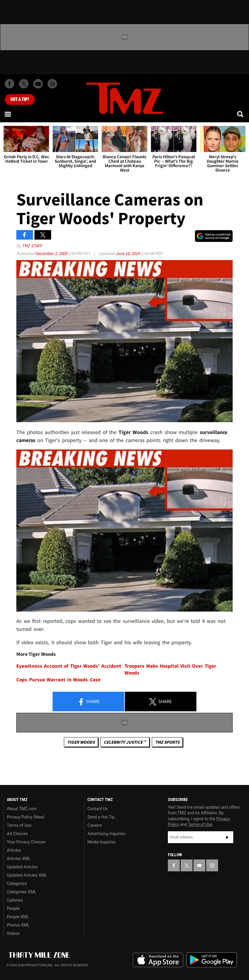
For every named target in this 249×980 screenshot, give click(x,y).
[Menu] (8, 114)
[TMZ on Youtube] (38, 84)
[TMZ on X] (24, 84)
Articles (14, 850)
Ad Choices (17, 834)
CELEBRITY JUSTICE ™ (125, 742)
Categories (17, 884)
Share (89, 702)
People (13, 908)
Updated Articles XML (27, 875)
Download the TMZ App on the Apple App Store (158, 960)
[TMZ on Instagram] (52, 84)
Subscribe (227, 837)
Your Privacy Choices (26, 842)
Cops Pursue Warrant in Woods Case (58, 680)
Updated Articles (22, 867)
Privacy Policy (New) (26, 817)
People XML (18, 917)
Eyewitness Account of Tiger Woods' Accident (69, 666)
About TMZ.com (22, 809)
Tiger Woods (81, 742)
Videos (13, 933)
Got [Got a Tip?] (20, 99)
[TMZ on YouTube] (199, 865)
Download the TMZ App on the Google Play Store (212, 960)
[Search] (241, 114)
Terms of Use (19, 825)
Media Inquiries (101, 842)
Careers (94, 825)
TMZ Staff (32, 246)
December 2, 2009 (52, 253)
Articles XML (19, 859)
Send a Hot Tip (101, 817)
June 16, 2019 (128, 253)
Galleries (15, 900)
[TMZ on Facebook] (10, 84)
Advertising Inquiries (106, 834)
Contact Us (98, 809)
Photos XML (18, 925)
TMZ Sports (167, 742)
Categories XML (22, 892)
